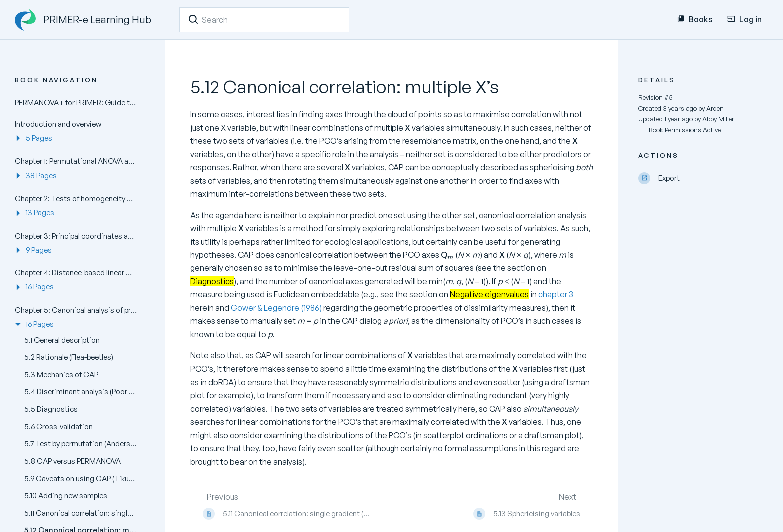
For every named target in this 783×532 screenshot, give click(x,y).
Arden (715, 108)
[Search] (193, 19)
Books (695, 19)
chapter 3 (556, 294)
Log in (744, 19)
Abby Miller (718, 119)
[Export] (703, 178)
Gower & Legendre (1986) (277, 308)
